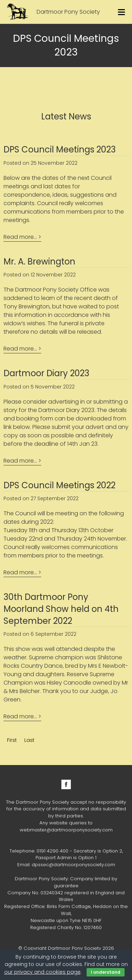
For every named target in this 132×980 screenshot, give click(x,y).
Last (29, 740)
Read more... (20, 237)
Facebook (66, 784)
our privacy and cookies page (42, 972)
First (12, 740)
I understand (106, 972)
